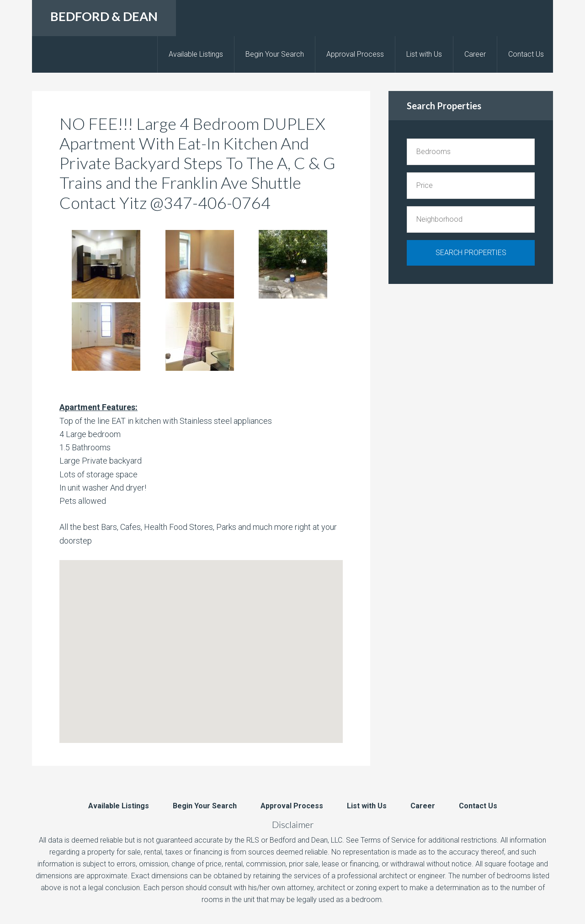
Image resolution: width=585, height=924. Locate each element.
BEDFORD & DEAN (104, 16)
